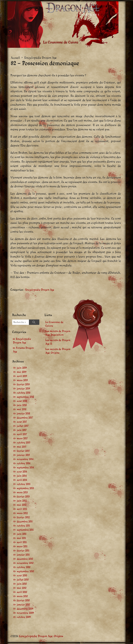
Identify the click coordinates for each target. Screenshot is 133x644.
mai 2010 (22, 589)
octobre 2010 (24, 568)
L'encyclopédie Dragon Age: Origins (41, 637)
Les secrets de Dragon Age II (58, 342)
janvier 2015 (23, 456)
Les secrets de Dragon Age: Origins (58, 351)
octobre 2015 (24, 443)
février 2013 (23, 497)
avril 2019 (22, 377)
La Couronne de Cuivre (54, 324)
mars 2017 (22, 439)
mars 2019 (22, 381)
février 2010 (23, 601)
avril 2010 (22, 593)
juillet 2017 (23, 427)
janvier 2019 (23, 389)
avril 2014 (22, 481)
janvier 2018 (23, 414)
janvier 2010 (23, 605)
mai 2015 (22, 447)
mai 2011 (21, 539)
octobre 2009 (24, 618)
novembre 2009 (25, 613)
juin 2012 (22, 501)
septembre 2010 (25, 572)
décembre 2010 (25, 559)
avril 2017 (22, 435)
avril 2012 (22, 510)
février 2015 (23, 451)
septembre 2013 (25, 489)
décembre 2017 (25, 418)
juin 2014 (22, 476)
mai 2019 (22, 373)
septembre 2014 (25, 468)
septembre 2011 (25, 530)
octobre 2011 (23, 526)
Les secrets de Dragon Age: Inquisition (58, 333)
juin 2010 (22, 584)
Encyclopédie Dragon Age (40, 58)
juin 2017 (22, 431)
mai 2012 (22, 505)
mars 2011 (22, 547)
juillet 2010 (23, 580)
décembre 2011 (25, 522)
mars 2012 (22, 514)
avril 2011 (22, 543)
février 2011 (23, 551)
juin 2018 (22, 406)
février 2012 (23, 518)
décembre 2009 (25, 609)
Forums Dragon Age (23, 350)
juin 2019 (22, 368)
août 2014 (22, 472)
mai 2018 (22, 410)
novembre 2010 (25, 564)
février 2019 (23, 385)
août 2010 (22, 576)
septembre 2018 (25, 397)
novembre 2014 (25, 460)
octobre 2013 (24, 485)
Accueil (15, 58)
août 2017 (22, 422)
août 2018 (22, 402)
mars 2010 (22, 597)
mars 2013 (22, 493)
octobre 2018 (24, 393)
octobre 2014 (24, 464)
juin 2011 (22, 535)
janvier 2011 (23, 555)
